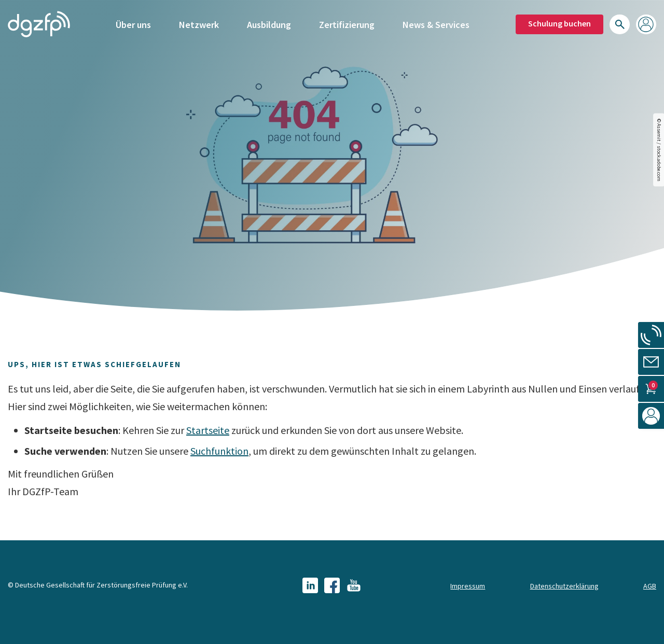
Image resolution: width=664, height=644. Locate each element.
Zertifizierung (347, 25)
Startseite (208, 430)
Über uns (133, 25)
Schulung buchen (559, 23)
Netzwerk (199, 25)
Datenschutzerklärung (564, 586)
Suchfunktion (219, 451)
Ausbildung (269, 25)
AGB (650, 586)
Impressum (468, 586)
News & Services (436, 25)
